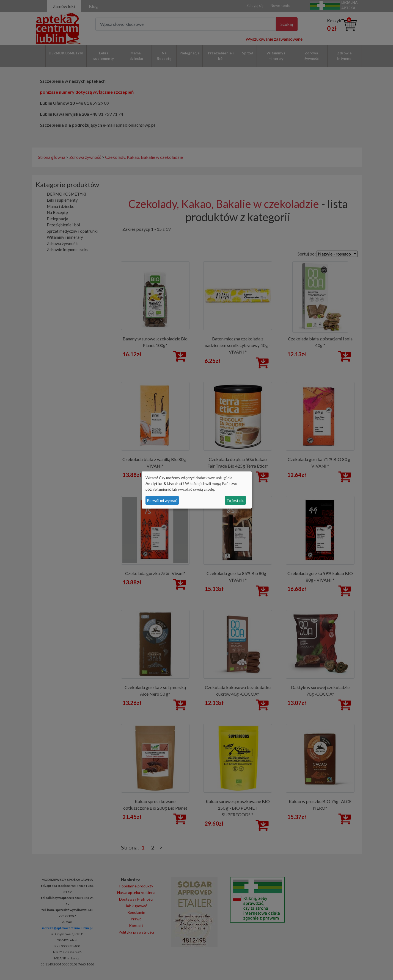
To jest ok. (235, 500)
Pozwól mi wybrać (162, 500)
